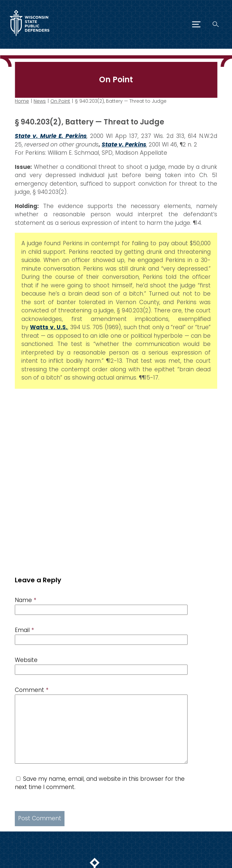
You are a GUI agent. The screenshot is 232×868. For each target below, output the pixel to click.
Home (22, 101)
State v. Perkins (124, 145)
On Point (60, 101)
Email (24, 630)
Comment (32, 690)
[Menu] (196, 24)
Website (26, 660)
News (40, 101)
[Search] (216, 24)
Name (26, 600)
